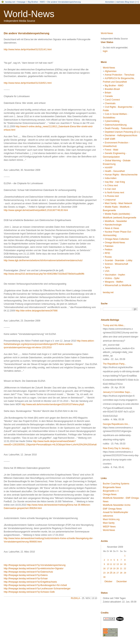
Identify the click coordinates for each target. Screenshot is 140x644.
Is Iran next (110, 189)
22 (125, 568)
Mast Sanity (109, 523)
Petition (108, 250)
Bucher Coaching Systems (116, 484)
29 (125, 573)
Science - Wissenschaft (116, 264)
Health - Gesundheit (115, 171)
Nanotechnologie (113, 225)
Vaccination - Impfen (115, 275)
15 (125, 564)
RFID (107, 253)
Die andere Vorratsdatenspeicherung (64, 2)
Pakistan (109, 246)
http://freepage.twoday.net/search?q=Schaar (26, 579)
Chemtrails (110, 103)
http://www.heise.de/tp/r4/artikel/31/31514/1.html (28, 49)
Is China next (111, 185)
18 (111, 568)
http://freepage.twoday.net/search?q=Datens (26, 575)
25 (111, 573)
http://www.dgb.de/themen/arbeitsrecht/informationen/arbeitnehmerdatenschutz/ (43, 260)
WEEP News (109, 527)
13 (118, 564)
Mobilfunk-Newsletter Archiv (117, 505)
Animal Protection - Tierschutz (120, 75)
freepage (21, 2)
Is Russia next (112, 196)
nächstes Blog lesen (125, 2)
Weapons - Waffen (114, 282)
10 (108, 564)
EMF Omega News (112, 509)
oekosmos (108, 516)
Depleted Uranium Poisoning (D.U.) (122, 132)
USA (107, 271)
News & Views (112, 228)
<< (137, 2)
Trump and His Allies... (114, 325)
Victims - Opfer (112, 278)
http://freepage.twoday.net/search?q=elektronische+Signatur (34, 568)
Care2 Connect (112, 100)
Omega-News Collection (117, 239)
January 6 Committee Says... (117, 392)
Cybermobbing (112, 121)
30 (104, 577)
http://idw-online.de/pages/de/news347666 (36, 311)
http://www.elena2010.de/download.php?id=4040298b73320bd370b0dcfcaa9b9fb (44, 274)
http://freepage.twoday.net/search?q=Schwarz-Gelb (29, 592)
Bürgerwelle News (112, 487)
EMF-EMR (110, 139)
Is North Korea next (114, 193)
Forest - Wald (111, 150)
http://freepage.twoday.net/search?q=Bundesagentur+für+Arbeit (35, 585)
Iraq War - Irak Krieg (115, 182)
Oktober (108, 581)
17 (108, 568)
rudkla (75, 598)
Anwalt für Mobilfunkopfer (115, 512)
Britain (108, 93)
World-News (29, 14)
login (105, 51)
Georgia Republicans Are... (116, 424)
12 (114, 564)
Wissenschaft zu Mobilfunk (118, 285)
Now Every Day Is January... (117, 448)
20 (118, 568)
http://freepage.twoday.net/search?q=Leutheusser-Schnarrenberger (37, 589)
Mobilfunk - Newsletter (116, 221)
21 (121, 568)
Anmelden (110, 2)
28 (121, 573)
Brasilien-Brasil (112, 89)
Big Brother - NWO (36, 2)
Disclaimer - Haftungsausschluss (121, 135)
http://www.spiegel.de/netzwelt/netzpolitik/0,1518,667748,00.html (36, 210)
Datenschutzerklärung (116, 125)
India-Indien (111, 178)
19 (114, 568)
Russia (108, 257)
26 (114, 573)
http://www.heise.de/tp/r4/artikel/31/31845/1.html (28, 83)
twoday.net (10, 2)
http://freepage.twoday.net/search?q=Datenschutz (28, 572)
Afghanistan (111, 71)
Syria (107, 267)
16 (104, 568)
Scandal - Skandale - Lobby (118, 260)
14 (121, 564)
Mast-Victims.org (111, 519)
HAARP (109, 168)
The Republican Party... (115, 364)
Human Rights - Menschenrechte (121, 175)
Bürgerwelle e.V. (111, 491)
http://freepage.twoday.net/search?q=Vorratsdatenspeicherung (35, 565)
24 (108, 573)
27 (118, 573)
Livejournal (110, 200)
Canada (109, 96)
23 (104, 573)
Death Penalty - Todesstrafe (119, 128)
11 (111, 564)
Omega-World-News (115, 243)
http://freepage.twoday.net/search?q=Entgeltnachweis (30, 582)
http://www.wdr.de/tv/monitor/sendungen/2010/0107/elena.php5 (53, 404)
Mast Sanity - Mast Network (118, 203)
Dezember (122, 581)
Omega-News (110, 494)
